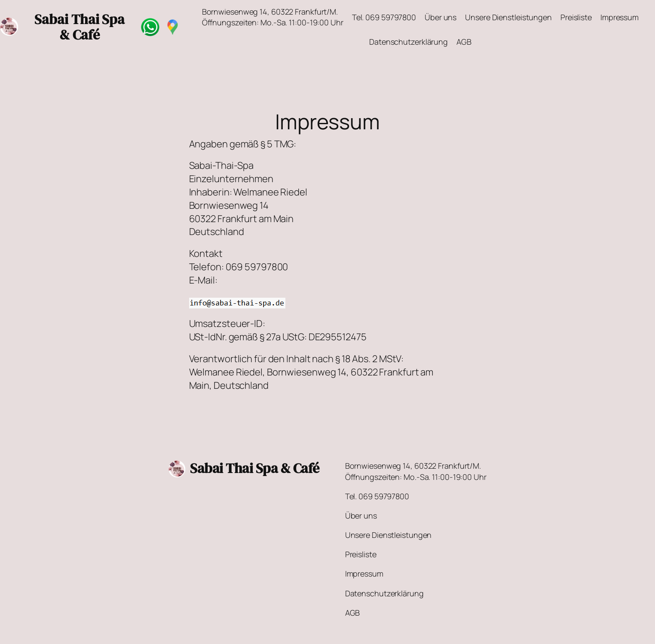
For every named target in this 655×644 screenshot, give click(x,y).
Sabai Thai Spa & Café (255, 468)
